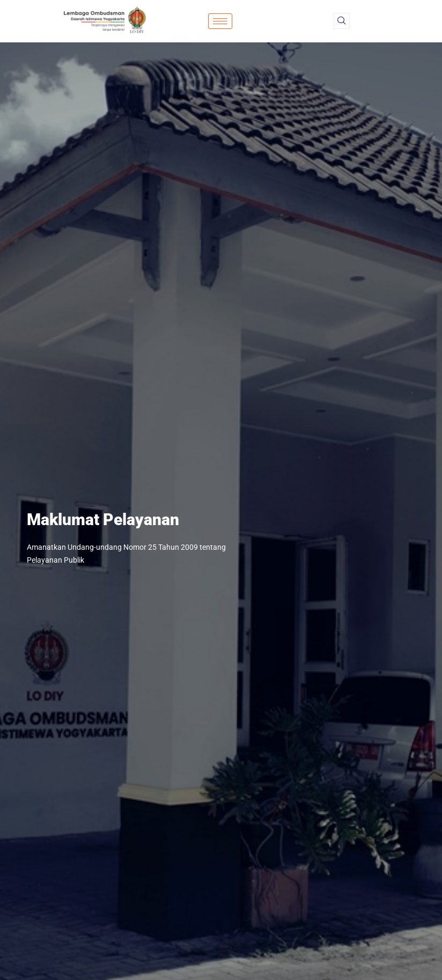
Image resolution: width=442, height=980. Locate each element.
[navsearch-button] (342, 21)
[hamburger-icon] (220, 21)
